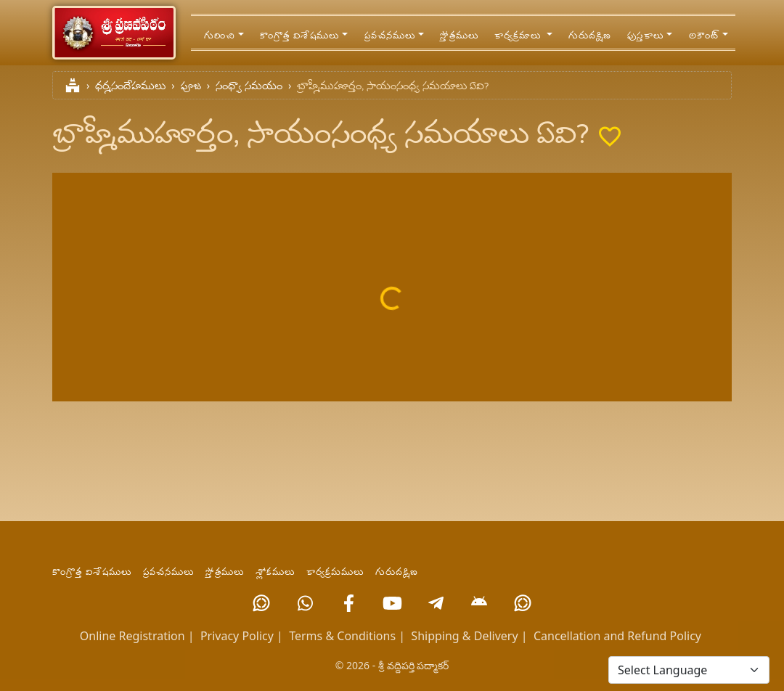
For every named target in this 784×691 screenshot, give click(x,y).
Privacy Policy (237, 636)
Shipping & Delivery (464, 636)
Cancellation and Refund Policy (617, 636)
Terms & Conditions (342, 636)
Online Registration (132, 636)
